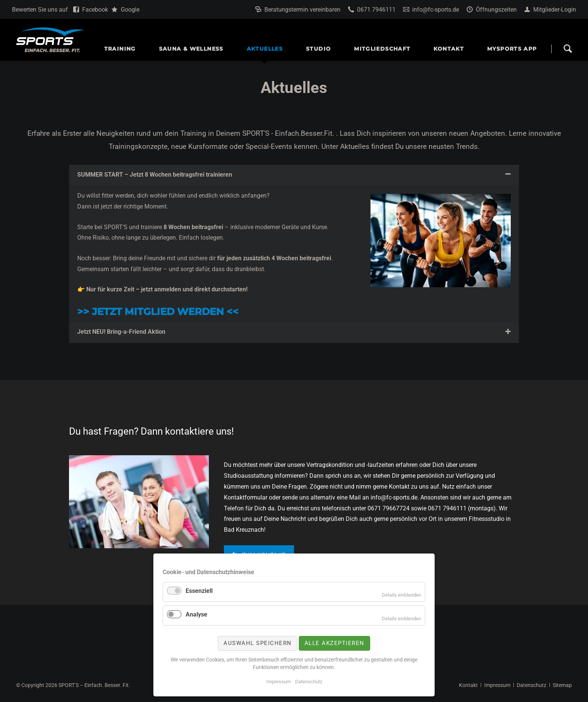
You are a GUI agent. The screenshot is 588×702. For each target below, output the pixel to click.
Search (568, 49)
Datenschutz (532, 685)
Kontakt (468, 685)
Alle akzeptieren (334, 643)
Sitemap (562, 685)
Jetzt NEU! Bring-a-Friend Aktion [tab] (121, 332)
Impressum (497, 685)
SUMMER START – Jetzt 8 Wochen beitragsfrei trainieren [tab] (155, 175)
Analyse (196, 614)
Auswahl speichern (258, 643)
